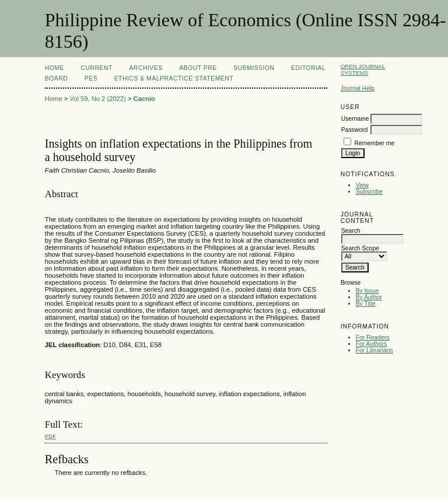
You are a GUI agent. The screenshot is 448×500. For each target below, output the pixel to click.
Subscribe (369, 192)
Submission (254, 68)
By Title (366, 304)
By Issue (367, 291)
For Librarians (374, 350)
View (362, 185)
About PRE (198, 68)
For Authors (372, 344)
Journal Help (358, 88)
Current (97, 68)
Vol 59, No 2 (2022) (97, 99)
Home (55, 68)
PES (91, 78)
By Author (369, 297)
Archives (146, 68)
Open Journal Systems (363, 69)
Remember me (375, 143)
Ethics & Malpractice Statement (174, 78)
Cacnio (144, 99)
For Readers (373, 338)
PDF (50, 436)
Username (355, 119)
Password (355, 130)
